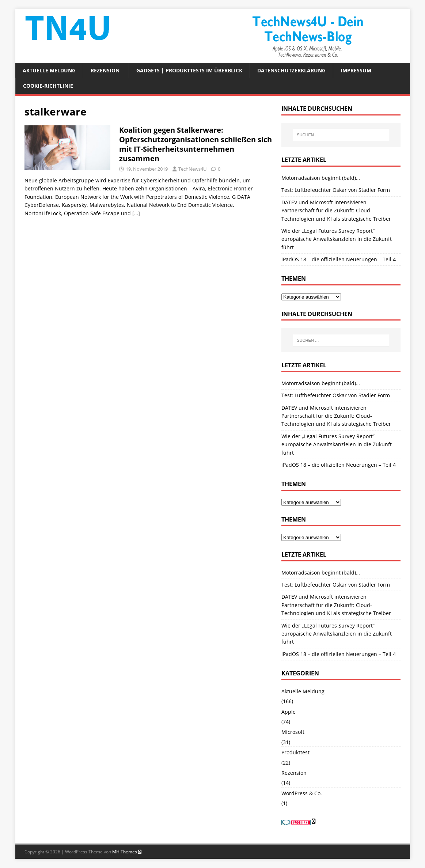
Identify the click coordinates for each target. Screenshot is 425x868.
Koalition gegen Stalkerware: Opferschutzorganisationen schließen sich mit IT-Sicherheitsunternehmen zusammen (196, 144)
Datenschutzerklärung (291, 70)
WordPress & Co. (302, 793)
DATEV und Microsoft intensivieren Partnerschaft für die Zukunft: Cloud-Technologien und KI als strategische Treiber (336, 211)
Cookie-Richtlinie (48, 86)
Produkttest (295, 752)
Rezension (105, 70)
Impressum (356, 70)
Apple (289, 712)
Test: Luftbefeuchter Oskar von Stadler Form (336, 190)
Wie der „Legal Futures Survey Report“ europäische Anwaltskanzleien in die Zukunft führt (337, 239)
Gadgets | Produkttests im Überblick (189, 70)
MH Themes (125, 852)
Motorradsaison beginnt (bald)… (321, 178)
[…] (136, 213)
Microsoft (293, 732)
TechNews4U (192, 169)
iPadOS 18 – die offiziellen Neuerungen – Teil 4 (339, 259)
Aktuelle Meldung (49, 70)
